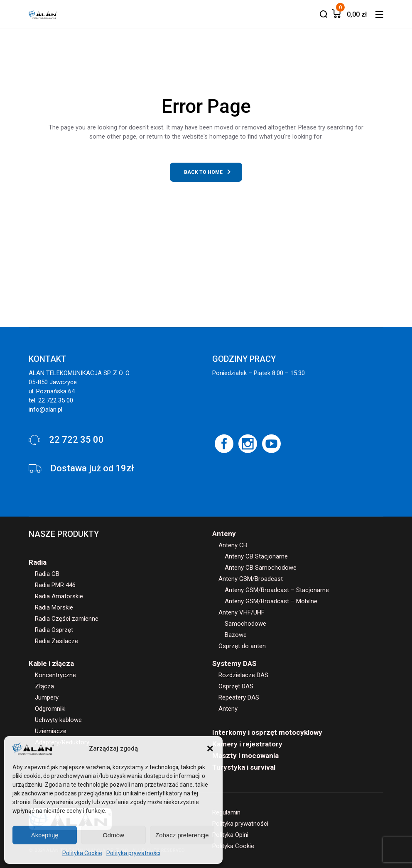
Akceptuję (45, 835)
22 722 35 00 (76, 440)
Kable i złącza (51, 663)
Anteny (224, 534)
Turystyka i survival (244, 767)
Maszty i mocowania (245, 756)
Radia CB (47, 574)
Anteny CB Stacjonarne (256, 556)
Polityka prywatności (133, 853)
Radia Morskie (54, 607)
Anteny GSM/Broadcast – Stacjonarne (277, 590)
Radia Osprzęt (54, 630)
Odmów (113, 835)
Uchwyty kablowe (58, 720)
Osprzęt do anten (242, 646)
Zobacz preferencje (182, 835)
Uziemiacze (51, 731)
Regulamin (226, 812)
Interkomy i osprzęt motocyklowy (267, 732)
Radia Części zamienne (67, 619)
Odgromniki (50, 709)
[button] (210, 749)
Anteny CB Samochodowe (261, 568)
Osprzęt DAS (236, 686)
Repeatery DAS (239, 697)
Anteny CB (233, 545)
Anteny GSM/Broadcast (251, 579)
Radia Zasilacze (56, 641)
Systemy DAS (234, 663)
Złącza (44, 686)
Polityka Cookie (82, 853)
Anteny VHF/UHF (242, 612)
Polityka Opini (230, 835)
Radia (38, 562)
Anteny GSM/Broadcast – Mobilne (271, 601)
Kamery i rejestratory (247, 744)
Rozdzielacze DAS (243, 675)
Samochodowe (245, 624)
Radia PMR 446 (55, 585)
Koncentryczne (55, 675)
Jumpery (47, 697)
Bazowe (236, 635)
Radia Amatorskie (59, 596)
